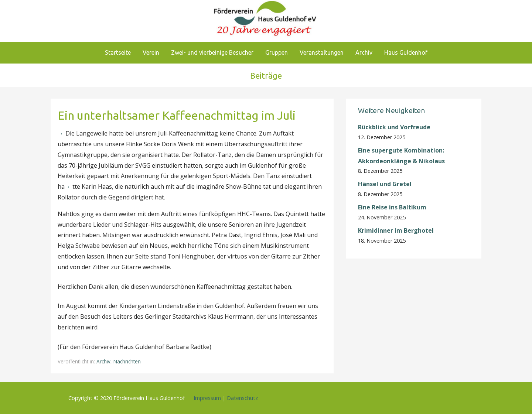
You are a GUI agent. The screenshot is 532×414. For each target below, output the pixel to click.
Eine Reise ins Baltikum (393, 207)
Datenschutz (242, 398)
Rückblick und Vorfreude (394, 127)
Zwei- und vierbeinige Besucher (212, 52)
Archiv (364, 52)
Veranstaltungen (322, 52)
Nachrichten (127, 361)
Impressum (207, 398)
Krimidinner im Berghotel (396, 230)
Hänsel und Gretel (385, 184)
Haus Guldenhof (406, 52)
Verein (151, 52)
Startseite (118, 52)
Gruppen (277, 52)
